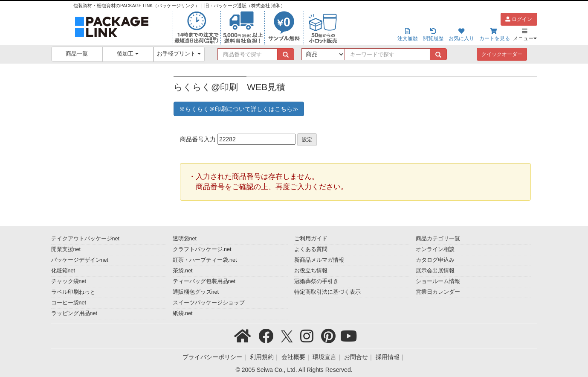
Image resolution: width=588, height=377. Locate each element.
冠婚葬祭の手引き (316, 281)
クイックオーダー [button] (502, 54)
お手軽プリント (179, 54)
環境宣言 (324, 357)
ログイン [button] (519, 19)
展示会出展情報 (435, 271)
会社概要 (293, 357)
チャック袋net (69, 281)
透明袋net (185, 239)
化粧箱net (63, 271)
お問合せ (356, 357)
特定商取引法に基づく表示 (327, 292)
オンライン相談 (435, 249)
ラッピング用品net (74, 313)
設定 (307, 140)
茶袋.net (183, 271)
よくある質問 (311, 249)
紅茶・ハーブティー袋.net (205, 260)
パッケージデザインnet (80, 260)
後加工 (128, 54)
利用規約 (262, 357)
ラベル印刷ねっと (73, 292)
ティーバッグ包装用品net (204, 281)
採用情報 (388, 357)
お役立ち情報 (311, 271)
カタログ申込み (435, 260)
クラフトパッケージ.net (202, 249)
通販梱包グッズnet (196, 292)
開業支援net (66, 249)
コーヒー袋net (69, 303)
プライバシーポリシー (212, 357)
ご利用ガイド (311, 239)
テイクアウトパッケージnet (85, 239)
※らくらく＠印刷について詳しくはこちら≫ (239, 109)
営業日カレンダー (438, 292)
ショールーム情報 (438, 281)
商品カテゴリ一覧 (438, 239)
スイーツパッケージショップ (209, 303)
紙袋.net (183, 313)
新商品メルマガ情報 (319, 260)
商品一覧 (77, 54)
